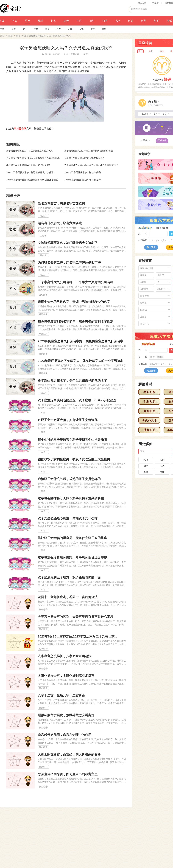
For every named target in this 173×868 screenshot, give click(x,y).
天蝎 (81, 29)
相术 (105, 21)
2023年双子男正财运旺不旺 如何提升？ (84, 180)
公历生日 (143, 240)
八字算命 (145, 228)
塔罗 (156, 21)
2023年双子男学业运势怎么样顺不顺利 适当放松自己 (32, 180)
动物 (162, 460)
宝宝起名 (148, 344)
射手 (93, 29)
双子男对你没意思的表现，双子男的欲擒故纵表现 (89, 151)
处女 (59, 29)
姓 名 (143, 233)
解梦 (144, 21)
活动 (162, 466)
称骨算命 (162, 228)
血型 (92, 21)
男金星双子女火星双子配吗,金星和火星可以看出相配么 (33, 158)
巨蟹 (36, 29)
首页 (2, 36)
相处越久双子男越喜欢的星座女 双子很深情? (28, 165)
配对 (40, 21)
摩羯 (104, 29)
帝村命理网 (10, 8)
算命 (15, 21)
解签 (131, 21)
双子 (25, 29)
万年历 (155, 3)
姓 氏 (143, 350)
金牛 (14, 29)
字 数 (143, 357)
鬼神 (162, 472)
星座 (28, 21)
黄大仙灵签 (149, 420)
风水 (118, 21)
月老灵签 (149, 401)
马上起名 (151, 371)
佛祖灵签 (149, 430)
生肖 (79, 21)
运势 (66, 21)
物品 (146, 466)
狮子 (47, 29)
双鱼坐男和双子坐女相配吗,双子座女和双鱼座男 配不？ (91, 165)
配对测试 (162, 140)
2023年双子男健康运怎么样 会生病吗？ (84, 172)
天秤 (70, 29)
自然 (146, 472)
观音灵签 (149, 392)
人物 (146, 460)
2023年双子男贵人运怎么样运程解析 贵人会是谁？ (31, 172)
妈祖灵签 (149, 411)
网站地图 (142, 3)
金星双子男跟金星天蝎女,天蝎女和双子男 (84, 158)
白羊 (2, 29)
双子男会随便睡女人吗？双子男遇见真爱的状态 (29, 151)
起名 (53, 21)
